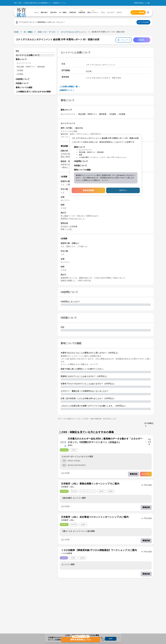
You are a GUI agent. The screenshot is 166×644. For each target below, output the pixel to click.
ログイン (123, 190)
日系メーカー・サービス (47, 32)
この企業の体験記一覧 (70, 87)
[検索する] (148, 12)
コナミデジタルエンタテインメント (74, 32)
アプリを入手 (143, 22)
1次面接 (20, 70)
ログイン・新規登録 (138, 12)
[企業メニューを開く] (63, 442)
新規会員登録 (88, 190)
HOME (16, 32)
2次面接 (20, 74)
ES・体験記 (28, 32)
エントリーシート (24, 63)
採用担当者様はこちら (141, 3)
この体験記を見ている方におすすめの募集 (33, 92)
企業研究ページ (67, 90)
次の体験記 (149, 425)
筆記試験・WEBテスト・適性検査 (31, 67)
